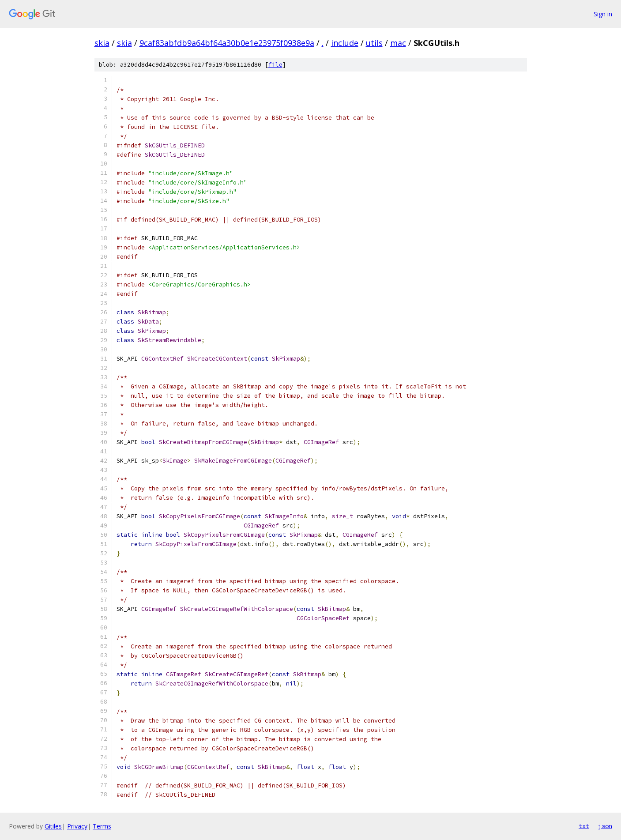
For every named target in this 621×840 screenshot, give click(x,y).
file (275, 65)
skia (102, 43)
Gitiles (53, 826)
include (345, 43)
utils (374, 43)
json (605, 826)
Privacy (77, 826)
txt (584, 826)
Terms (102, 826)
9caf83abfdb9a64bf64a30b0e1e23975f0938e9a (227, 43)
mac (398, 43)
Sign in (603, 14)
